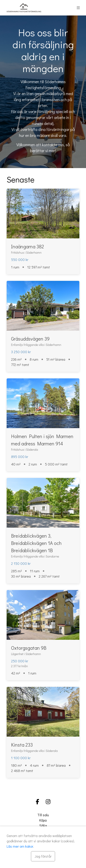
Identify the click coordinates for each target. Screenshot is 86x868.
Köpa (43, 820)
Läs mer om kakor (20, 846)
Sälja (43, 825)
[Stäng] (43, 856)
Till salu (43, 815)
